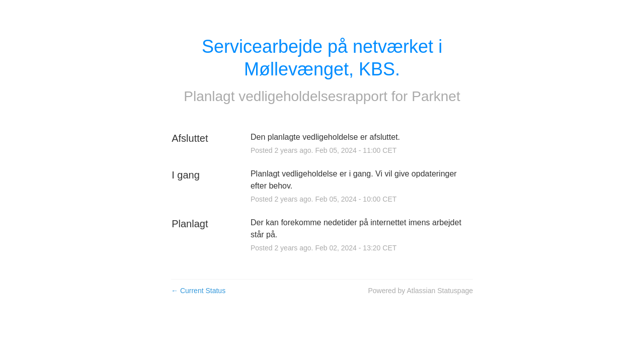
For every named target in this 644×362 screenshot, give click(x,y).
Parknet (436, 96)
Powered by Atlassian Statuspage (420, 291)
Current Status (198, 291)
